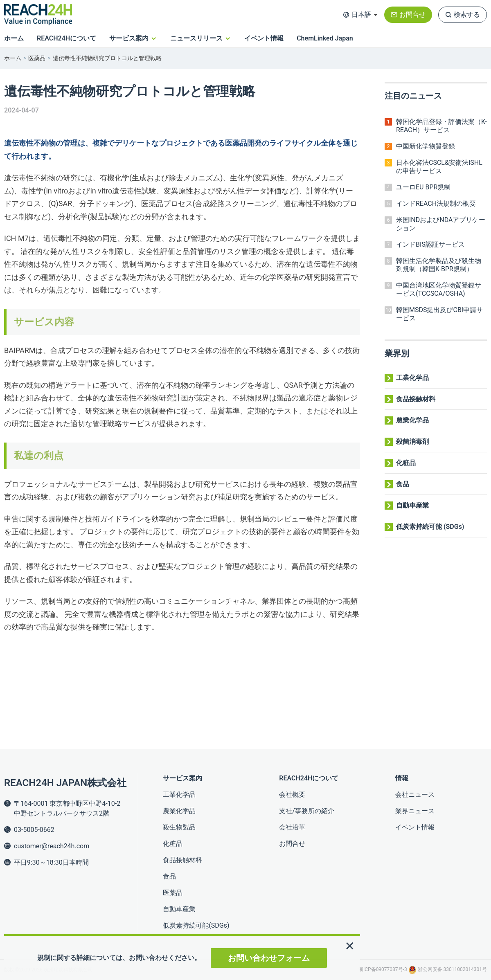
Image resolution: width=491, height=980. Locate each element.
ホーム (14, 38)
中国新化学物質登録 (426, 146)
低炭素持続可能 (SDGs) (430, 527)
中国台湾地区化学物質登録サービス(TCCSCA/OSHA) (439, 289)
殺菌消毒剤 (412, 442)
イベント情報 (264, 38)
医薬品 (37, 58)
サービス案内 (129, 38)
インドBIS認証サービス (430, 244)
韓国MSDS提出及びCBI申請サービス (439, 314)
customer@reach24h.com (52, 846)
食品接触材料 (416, 399)
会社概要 (292, 795)
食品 (403, 484)
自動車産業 (412, 505)
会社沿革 (292, 827)
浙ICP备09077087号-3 (383, 969)
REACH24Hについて (66, 38)
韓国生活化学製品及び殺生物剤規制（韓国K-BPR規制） (439, 265)
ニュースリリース (196, 38)
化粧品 (406, 463)
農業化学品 (412, 420)
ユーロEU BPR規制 (423, 187)
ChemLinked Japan (325, 38)
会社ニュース (415, 795)
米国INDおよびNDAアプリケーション (441, 224)
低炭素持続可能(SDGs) (196, 925)
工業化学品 (412, 378)
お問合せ (412, 15)
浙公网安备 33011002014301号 (448, 969)
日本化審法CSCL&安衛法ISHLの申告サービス (439, 167)
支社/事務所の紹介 (307, 811)
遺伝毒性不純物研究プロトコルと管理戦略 (107, 58)
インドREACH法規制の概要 (436, 203)
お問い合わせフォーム (269, 958)
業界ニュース (415, 811)
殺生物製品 (179, 827)
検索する (467, 15)
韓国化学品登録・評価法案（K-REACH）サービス (441, 126)
